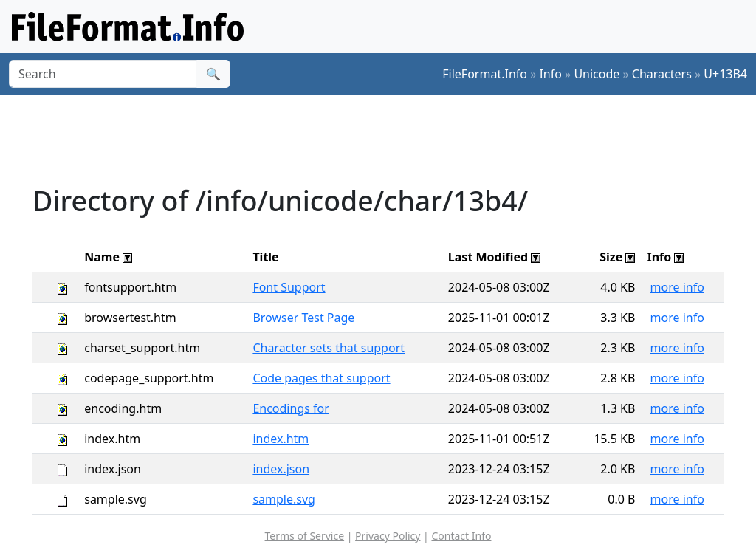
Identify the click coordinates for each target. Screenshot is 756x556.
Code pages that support (321, 378)
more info (677, 287)
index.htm (281, 439)
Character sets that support (329, 348)
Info (550, 74)
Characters (662, 74)
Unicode (597, 74)
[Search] (103, 74)
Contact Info (461, 536)
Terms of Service (305, 536)
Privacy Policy (388, 536)
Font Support (289, 287)
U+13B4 (725, 74)
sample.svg (284, 499)
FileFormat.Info (485, 74)
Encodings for (291, 408)
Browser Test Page (303, 318)
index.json (281, 469)
